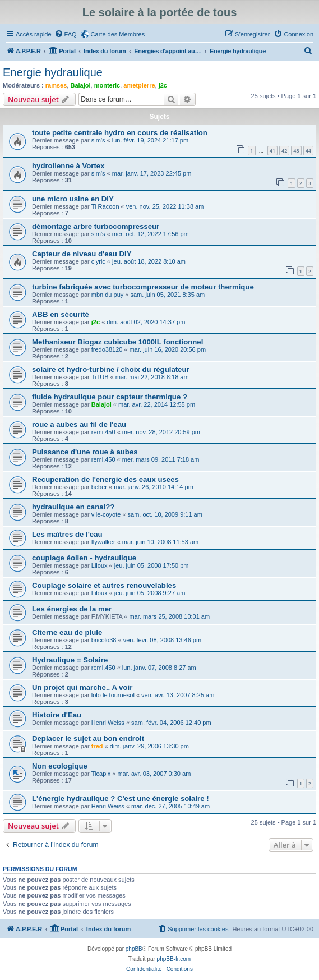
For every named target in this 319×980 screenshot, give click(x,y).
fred (97, 746)
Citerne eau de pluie (67, 632)
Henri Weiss (108, 723)
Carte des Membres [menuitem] (118, 34)
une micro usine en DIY (73, 199)
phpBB (134, 949)
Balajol (80, 85)
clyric (98, 261)
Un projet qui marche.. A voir (82, 687)
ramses (56, 85)
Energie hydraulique (53, 72)
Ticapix (101, 774)
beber (99, 487)
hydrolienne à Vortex (68, 166)
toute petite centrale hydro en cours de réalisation (120, 133)
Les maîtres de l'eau (67, 534)
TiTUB (100, 377)
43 (296, 151)
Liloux (100, 565)
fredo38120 (107, 349)
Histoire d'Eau (57, 715)
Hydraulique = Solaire (70, 660)
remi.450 (103, 432)
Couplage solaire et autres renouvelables (104, 585)
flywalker (103, 542)
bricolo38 (104, 640)
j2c (163, 85)
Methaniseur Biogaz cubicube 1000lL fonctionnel (117, 342)
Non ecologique (60, 766)
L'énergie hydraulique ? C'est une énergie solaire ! (121, 799)
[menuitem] (66, 34)
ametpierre (139, 85)
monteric (107, 85)
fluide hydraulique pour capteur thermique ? (110, 397)
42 (284, 151)
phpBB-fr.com (174, 959)
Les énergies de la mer (72, 609)
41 (272, 151)
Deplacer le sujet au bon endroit (88, 739)
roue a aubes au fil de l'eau (79, 424)
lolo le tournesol (113, 695)
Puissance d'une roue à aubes (85, 452)
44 (308, 151)
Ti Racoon (105, 206)
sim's (98, 140)
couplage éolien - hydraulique (84, 558)
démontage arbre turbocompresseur (96, 226)
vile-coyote (106, 514)
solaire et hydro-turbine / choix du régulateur (111, 369)
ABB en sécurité (61, 314)
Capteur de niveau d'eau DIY (82, 254)
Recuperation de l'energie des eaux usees (105, 479)
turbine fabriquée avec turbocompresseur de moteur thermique (143, 287)
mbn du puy (107, 295)
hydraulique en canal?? (73, 507)
